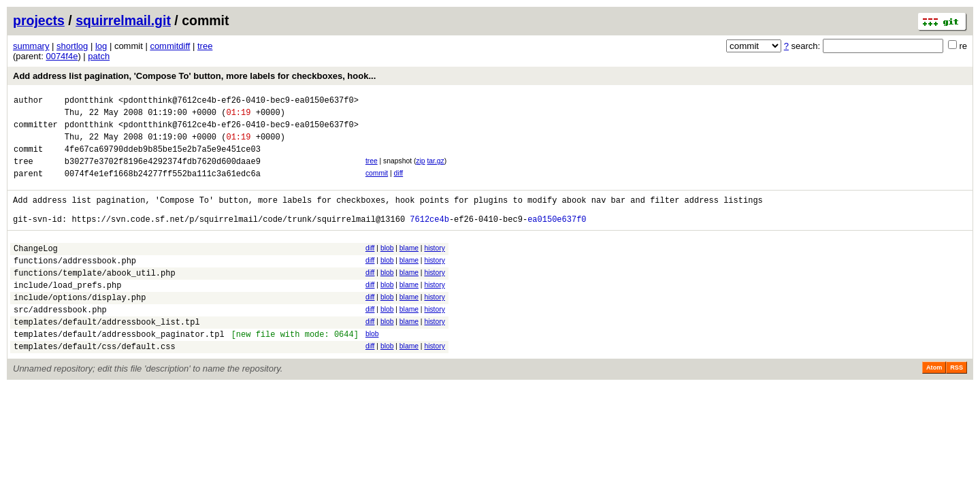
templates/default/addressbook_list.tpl (107, 356)
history (434, 268)
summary (31, 46)
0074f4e (62, 56)
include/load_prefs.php (67, 313)
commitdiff (170, 46)
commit (377, 185)
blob (387, 268)
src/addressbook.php (60, 342)
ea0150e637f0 (557, 239)
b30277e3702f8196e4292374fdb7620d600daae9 (163, 173)
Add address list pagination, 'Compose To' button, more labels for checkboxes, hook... (194, 76)
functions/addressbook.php (75, 285)
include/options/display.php (80, 328)
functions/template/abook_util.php (95, 299)
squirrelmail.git (123, 20)
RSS (957, 406)
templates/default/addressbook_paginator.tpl (119, 371)
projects (39, 20)
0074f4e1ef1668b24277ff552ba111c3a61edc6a (163, 187)
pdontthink (89, 102)
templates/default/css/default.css (95, 385)
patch (99, 56)
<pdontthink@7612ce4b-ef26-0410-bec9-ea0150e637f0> (239, 102)
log (101, 46)
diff (399, 185)
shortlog (72, 46)
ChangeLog (36, 271)
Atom (934, 406)
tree (205, 46)
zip (420, 171)
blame (409, 268)
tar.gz (435, 171)
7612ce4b (429, 239)
